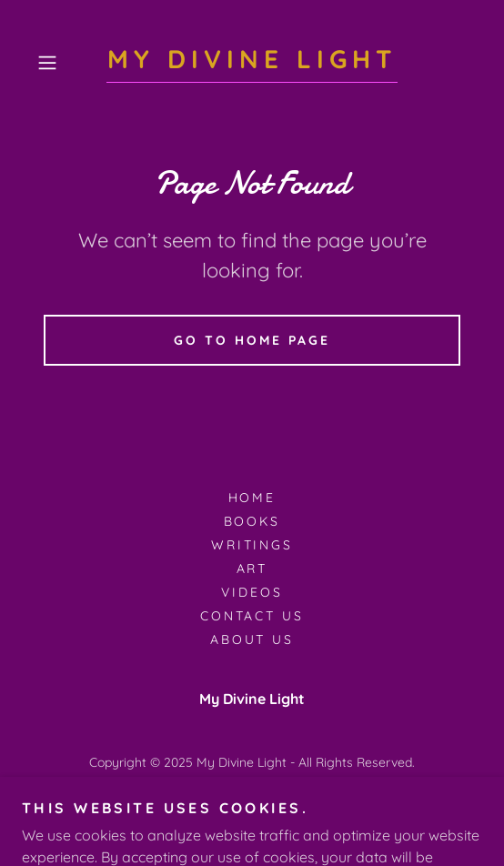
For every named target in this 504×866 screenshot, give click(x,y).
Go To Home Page (252, 340)
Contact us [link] (252, 616)
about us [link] (252, 639)
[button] (63, 63)
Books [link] (252, 521)
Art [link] (252, 569)
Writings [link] (252, 545)
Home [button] (252, 498)
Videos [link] (252, 592)
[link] (252, 63)
